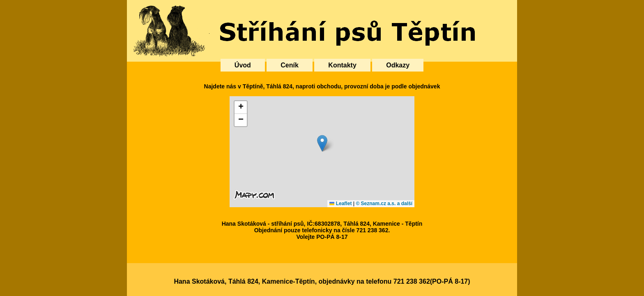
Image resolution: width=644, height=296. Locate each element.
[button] (322, 143)
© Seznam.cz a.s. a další (384, 203)
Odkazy (398, 65)
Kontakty (342, 65)
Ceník (290, 65)
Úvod (243, 65)
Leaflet (340, 203)
